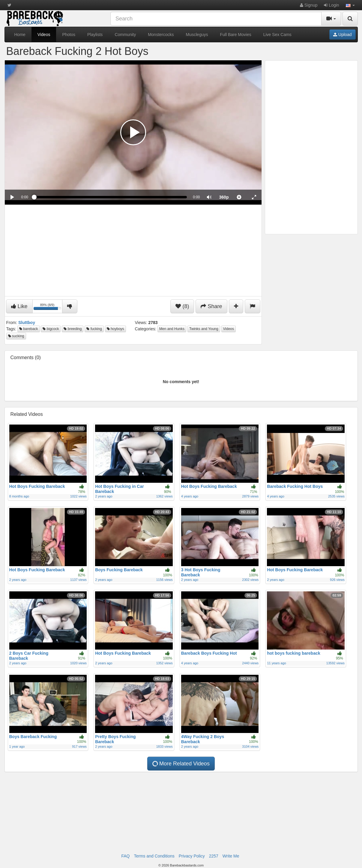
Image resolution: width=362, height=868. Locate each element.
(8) (182, 306)
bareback (29, 329)
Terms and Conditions (154, 856)
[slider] (111, 197)
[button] (350, 5)
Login (331, 5)
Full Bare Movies (235, 35)
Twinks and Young (204, 329)
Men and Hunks (172, 329)
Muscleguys (197, 35)
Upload (342, 35)
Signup (309, 5)
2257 (214, 856)
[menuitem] (224, 197)
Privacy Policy (192, 856)
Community (125, 35)
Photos (69, 35)
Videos (44, 35)
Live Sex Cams (277, 35)
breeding (73, 329)
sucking (16, 336)
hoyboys (115, 329)
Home (20, 35)
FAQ (125, 856)
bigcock (51, 329)
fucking (94, 329)
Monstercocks (161, 35)
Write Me (231, 856)
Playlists (95, 35)
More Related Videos (181, 764)
